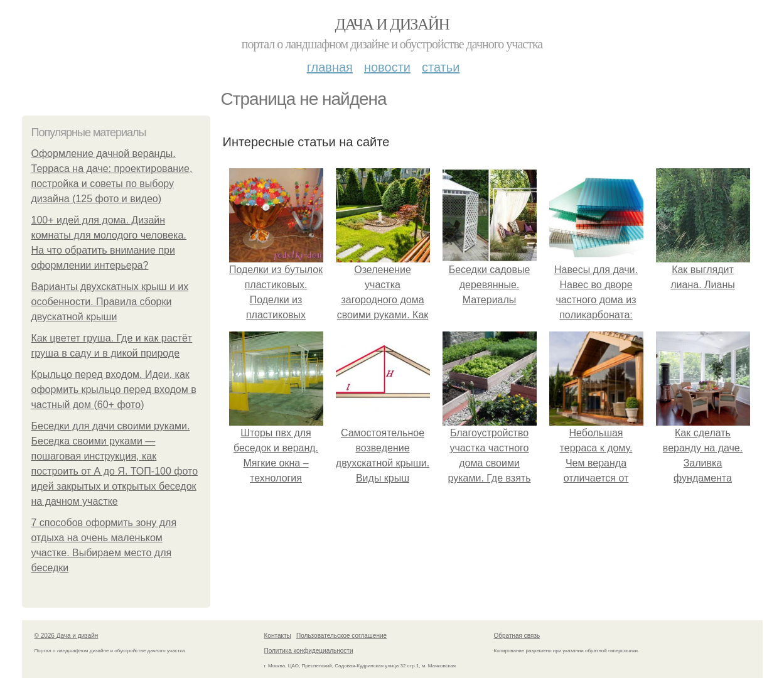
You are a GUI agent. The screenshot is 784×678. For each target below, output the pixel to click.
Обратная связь (517, 636)
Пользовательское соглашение (341, 636)
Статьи (441, 67)
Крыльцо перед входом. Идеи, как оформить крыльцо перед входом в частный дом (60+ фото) (114, 390)
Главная (330, 67)
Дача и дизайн (392, 24)
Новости (387, 67)
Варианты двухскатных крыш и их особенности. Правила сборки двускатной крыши (110, 302)
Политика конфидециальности (309, 651)
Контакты (278, 636)
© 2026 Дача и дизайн (67, 636)
